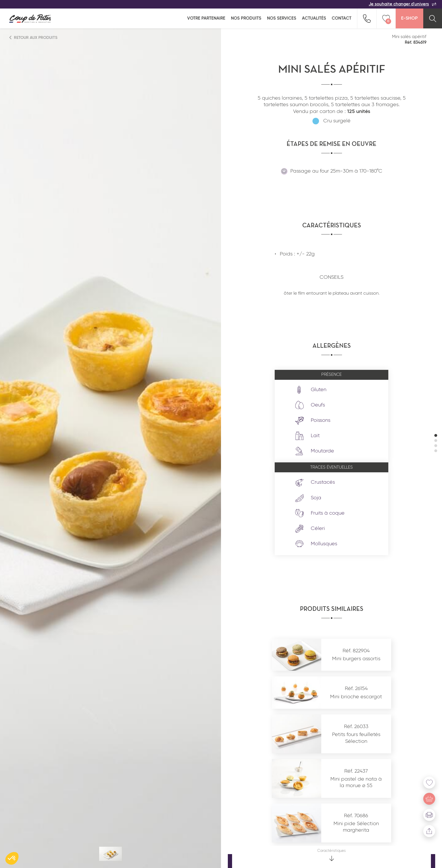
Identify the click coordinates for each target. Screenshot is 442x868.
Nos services (282, 18)
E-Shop (409, 18)
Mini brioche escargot (356, 697)
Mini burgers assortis (356, 659)
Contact (342, 18)
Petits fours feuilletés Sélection (356, 738)
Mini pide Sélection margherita (356, 827)
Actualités (314, 18)
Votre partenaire (206, 18)
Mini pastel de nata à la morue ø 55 (356, 782)
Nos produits (246, 18)
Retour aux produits (34, 38)
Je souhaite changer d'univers (403, 4)
